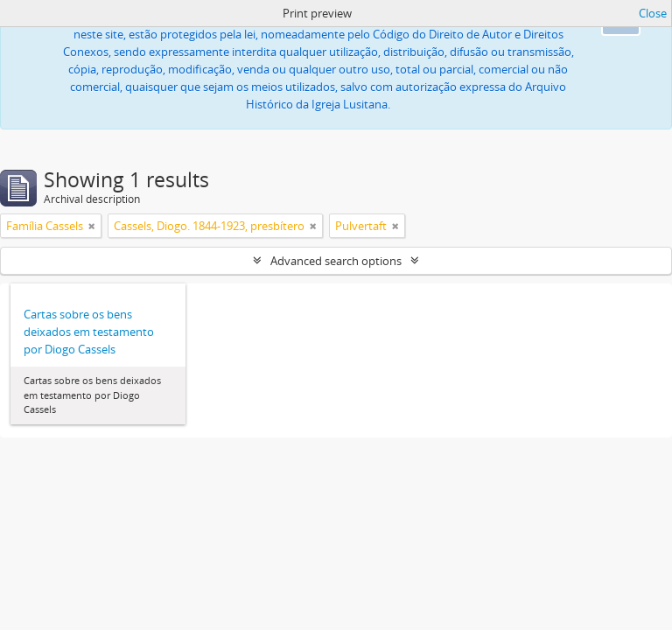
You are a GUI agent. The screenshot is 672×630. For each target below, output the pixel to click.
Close (653, 13)
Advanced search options (336, 261)
